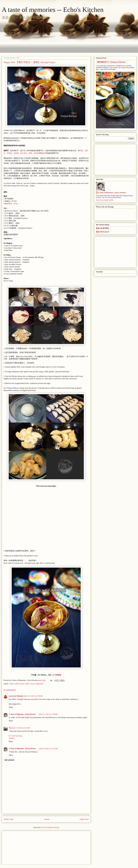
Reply (11, 707)
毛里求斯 (37, 153)
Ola (10, 728)
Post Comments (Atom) (51, 827)
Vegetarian (40, 684)
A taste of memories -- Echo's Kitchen (53, 10)
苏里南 (9, 153)
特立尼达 (24, 153)
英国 (30, 153)
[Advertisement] (44, 37)
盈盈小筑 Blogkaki (102, 232)
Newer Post (9, 819)
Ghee (14, 204)
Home (47, 819)
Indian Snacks (19, 684)
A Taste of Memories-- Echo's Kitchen (22, 714)
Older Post (84, 819)
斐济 (44, 153)
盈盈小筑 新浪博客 (102, 228)
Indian (11, 684)
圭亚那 (16, 153)
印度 (81, 151)
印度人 (24, 151)
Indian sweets (30, 684)
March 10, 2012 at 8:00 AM (33, 696)
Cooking (12, 738)
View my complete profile (105, 200)
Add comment (9, 760)
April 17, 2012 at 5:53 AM (21, 728)
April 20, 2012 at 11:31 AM (48, 749)
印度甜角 (58, 675)
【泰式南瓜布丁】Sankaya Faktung (111, 62)
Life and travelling (16, 736)
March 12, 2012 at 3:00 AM (48, 714)
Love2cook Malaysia (16, 696)
